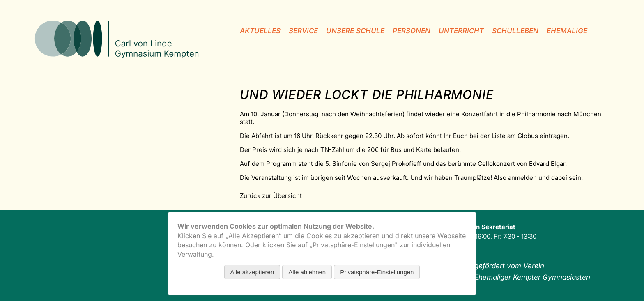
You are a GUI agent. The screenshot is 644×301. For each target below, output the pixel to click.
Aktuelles (260, 31)
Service (303, 31)
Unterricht (461, 31)
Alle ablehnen (307, 272)
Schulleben (515, 31)
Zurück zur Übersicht (271, 196)
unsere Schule (355, 31)
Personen (412, 31)
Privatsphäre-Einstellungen (377, 272)
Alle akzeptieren (252, 272)
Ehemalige (567, 31)
